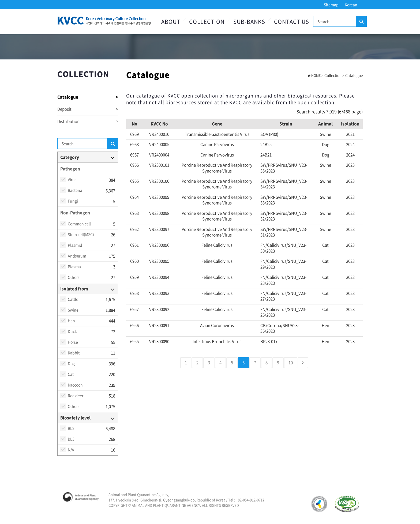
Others (74, 277)
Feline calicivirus (217, 245)
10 (291, 363)
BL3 (71, 439)
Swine (73, 310)
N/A (71, 450)
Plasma (74, 266)
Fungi (73, 201)
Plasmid (75, 245)
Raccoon (75, 385)
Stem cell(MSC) (81, 234)
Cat (71, 374)
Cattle (73, 299)
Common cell (79, 224)
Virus (72, 179)
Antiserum (77, 256)
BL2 (71, 428)
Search (361, 22)
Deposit (88, 109)
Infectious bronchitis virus (217, 341)
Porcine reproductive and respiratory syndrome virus (217, 168)
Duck (72, 331)
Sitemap (331, 5)
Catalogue (88, 97)
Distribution (88, 121)
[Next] (303, 363)
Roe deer (76, 395)
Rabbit (74, 353)
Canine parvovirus (217, 144)
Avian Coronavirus (217, 325)
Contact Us (292, 22)
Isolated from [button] (74, 289)
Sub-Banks (249, 22)
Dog (71, 363)
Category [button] (70, 157)
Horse (73, 342)
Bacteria (75, 190)
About (171, 22)
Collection (207, 22)
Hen (71, 321)
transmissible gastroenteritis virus (217, 134)
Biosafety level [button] (75, 418)
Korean (351, 5)
